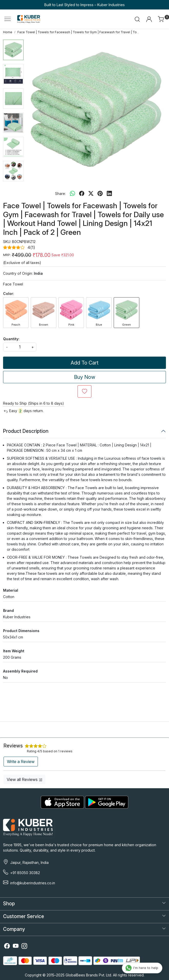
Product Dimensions (21, 631)
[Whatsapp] (72, 193)
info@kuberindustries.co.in (33, 883)
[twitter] (91, 193)
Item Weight (14, 651)
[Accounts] (149, 19)
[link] (137, 19)
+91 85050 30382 (25, 873)
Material (11, 590)
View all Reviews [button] (24, 779)
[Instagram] (24, 947)
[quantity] (20, 347)
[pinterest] (100, 193)
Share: (60, 194)
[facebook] (82, 193)
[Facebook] (7, 947)
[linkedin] (109, 193)
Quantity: (11, 339)
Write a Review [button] (21, 762)
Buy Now (85, 377)
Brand (8, 610)
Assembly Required (20, 671)
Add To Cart (85, 363)
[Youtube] (16, 947)
